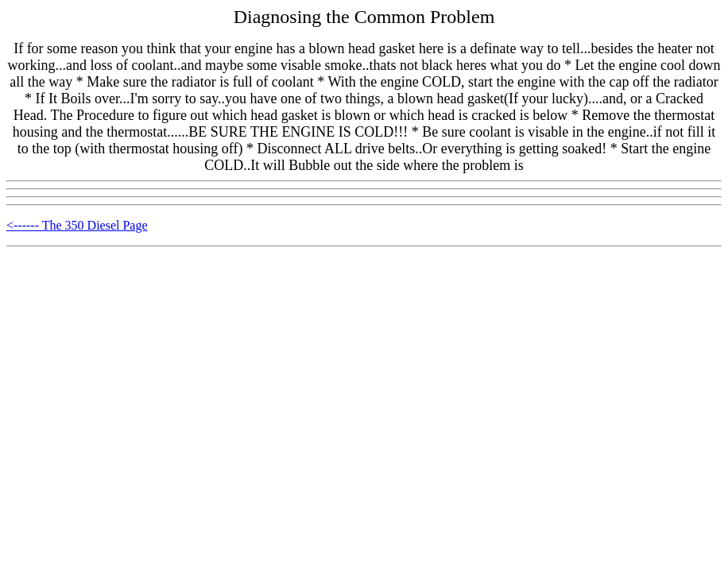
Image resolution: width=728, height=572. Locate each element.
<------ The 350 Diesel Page (77, 225)
